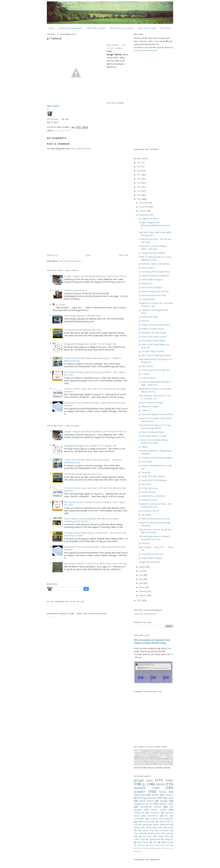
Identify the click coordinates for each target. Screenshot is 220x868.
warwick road (146, 788)
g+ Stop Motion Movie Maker (152, 341)
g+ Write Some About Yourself (153, 337)
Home (51, 28)
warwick (169, 833)
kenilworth (168, 819)
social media (159, 810)
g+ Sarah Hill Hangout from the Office (156, 414)
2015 (139, 183)
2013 (139, 191)
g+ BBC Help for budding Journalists (155, 355)
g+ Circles (61, 305)
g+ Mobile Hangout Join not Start (154, 291)
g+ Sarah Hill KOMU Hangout (152, 476)
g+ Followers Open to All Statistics (154, 264)
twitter (155, 795)
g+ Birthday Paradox (148, 500)
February (143, 591)
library (163, 792)
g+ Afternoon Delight (148, 406)
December (144, 203)
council (169, 795)
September (144, 215)
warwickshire (152, 816)
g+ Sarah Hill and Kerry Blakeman (154, 276)
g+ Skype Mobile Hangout (150, 558)
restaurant (155, 813)
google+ (140, 791)
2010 (139, 600)
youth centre (146, 801)
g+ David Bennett (147, 299)
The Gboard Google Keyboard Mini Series (83, 330)
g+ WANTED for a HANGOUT (152, 496)
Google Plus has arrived (149, 562)
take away (143, 824)
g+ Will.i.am (144, 321)
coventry (154, 819)
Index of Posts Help (147, 28)
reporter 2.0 (159, 848)
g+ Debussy (144, 543)
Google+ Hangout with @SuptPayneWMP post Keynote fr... (154, 225)
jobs (155, 842)
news (169, 780)
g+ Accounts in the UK (149, 511)
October (143, 211)
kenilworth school (151, 807)
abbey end (140, 795)
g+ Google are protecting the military (156, 458)
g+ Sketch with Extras (149, 317)
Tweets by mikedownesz (145, 614)
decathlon (141, 845)
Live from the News (142, 848)
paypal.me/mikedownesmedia (146, 50)
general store (145, 836)
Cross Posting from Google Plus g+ (155, 272)
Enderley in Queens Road (75, 290)
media (160, 827)
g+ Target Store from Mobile (152, 253)
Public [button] (109, 51)
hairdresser (139, 813)
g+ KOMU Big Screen (148, 488)
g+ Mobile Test (146, 283)
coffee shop (139, 839)
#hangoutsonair (148, 798)
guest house (143, 842)
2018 (139, 171)
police (160, 784)
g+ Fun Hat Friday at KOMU (151, 351)
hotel (167, 824)
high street (160, 822)
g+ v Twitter (144, 374)
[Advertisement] (70, 232)
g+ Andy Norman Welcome (151, 554)
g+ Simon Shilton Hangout (151, 280)
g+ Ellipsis (143, 447)
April (141, 583)
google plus (64, 131)
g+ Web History (146, 366)
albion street (144, 822)
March (142, 587)
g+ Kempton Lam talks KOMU (152, 333)
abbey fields (164, 836)
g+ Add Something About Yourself (154, 519)
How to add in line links (80, 149)
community (139, 819)
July (141, 571)
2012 (139, 195)
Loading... (51, 605)
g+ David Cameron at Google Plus (154, 370)
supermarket (155, 839)
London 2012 (165, 845)
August (143, 567)
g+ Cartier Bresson (147, 492)
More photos (113, 103)
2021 (139, 162)
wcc (166, 816)
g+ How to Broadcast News (151, 432)
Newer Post (52, 255)
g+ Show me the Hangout (150, 287)
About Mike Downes (96, 28)
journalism (164, 830)
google (164, 801)
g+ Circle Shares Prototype (151, 403)
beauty (137, 827)
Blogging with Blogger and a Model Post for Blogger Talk (90, 344)
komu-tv (152, 845)
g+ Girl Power (145, 484)
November (144, 207)
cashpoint (169, 839)
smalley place (154, 833)
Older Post (123, 255)
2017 (139, 175)
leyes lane (168, 798)
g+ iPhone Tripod (147, 268)
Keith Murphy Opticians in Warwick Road (82, 316)
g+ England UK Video (148, 219)
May (141, 579)
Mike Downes (113, 45)
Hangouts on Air (143, 804)
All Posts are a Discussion (122, 28)
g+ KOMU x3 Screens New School (154, 325)
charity (149, 827)
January (143, 595)
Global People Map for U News (153, 436)
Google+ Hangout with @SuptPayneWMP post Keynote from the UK (95, 276)
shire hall (138, 833)
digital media (167, 842)
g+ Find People (146, 462)
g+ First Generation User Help (152, 295)
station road (166, 804)
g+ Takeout (144, 410)
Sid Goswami (53, 119)
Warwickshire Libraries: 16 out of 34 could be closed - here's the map (95, 563)
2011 (139, 199)
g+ (56, 131)
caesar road (148, 830)
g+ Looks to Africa (147, 378)
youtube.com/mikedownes (70, 28)
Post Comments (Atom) (70, 261)
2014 (139, 187)
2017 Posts (165, 28)
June (141, 575)
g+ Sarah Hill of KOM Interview (153, 480)
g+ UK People (145, 515)
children (156, 824)
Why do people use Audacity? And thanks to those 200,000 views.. (152, 641)
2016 (139, 179)
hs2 (172, 822)
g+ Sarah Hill (144, 472)
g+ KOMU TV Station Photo (151, 329)
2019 (139, 167)
